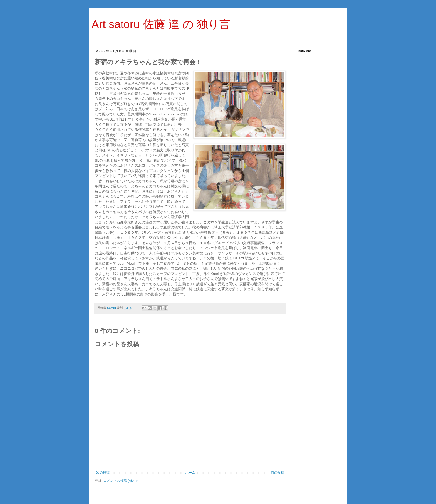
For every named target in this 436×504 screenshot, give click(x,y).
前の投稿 (278, 473)
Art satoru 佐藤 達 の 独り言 (161, 24)
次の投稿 (103, 473)
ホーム (190, 473)
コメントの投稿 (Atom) (121, 481)
